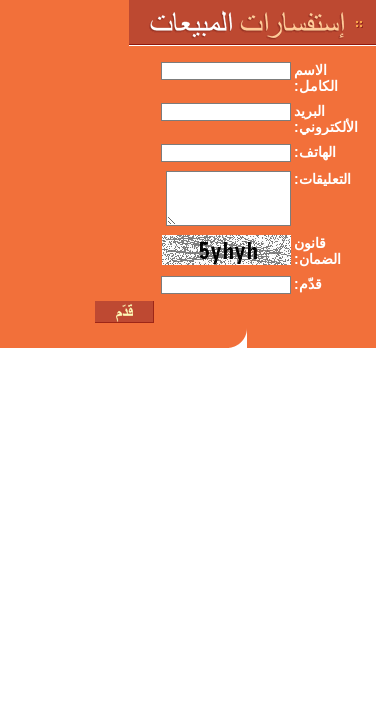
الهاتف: (315, 152)
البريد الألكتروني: (326, 119)
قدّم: (308, 284)
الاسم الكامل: (316, 78)
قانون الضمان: (317, 251)
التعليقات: (322, 179)
